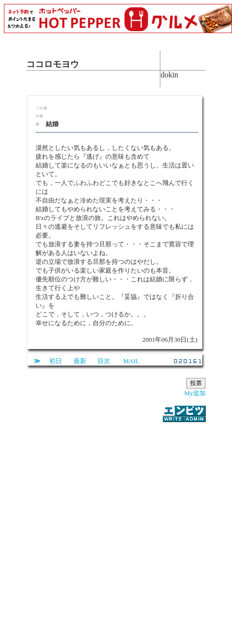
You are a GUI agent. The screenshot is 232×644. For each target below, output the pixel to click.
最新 (80, 361)
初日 (56, 361)
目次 (104, 361)
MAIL (131, 361)
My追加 (195, 393)
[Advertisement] (104, 527)
